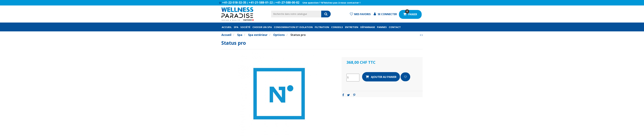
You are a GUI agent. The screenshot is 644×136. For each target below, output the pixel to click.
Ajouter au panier (381, 77)
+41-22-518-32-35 (234, 2)
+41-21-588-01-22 (261, 2)
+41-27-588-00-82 (287, 2)
